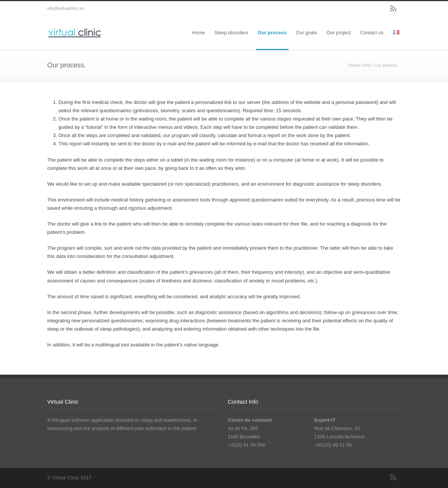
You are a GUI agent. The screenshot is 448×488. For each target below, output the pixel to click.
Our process (272, 33)
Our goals (307, 33)
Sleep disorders (231, 33)
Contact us (372, 33)
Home (198, 33)
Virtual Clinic (359, 65)
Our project (339, 33)
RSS (393, 9)
